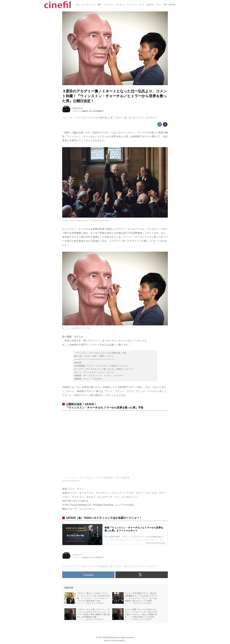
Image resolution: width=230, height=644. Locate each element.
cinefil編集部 (98, 111)
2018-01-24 (78, 108)
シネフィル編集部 (80, 111)
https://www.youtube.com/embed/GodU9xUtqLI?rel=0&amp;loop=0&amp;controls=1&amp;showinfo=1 (115, 445)
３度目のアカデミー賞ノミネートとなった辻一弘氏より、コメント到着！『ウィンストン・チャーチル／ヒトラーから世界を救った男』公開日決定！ (115, 96)
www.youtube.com (71, 481)
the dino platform (118, 641)
